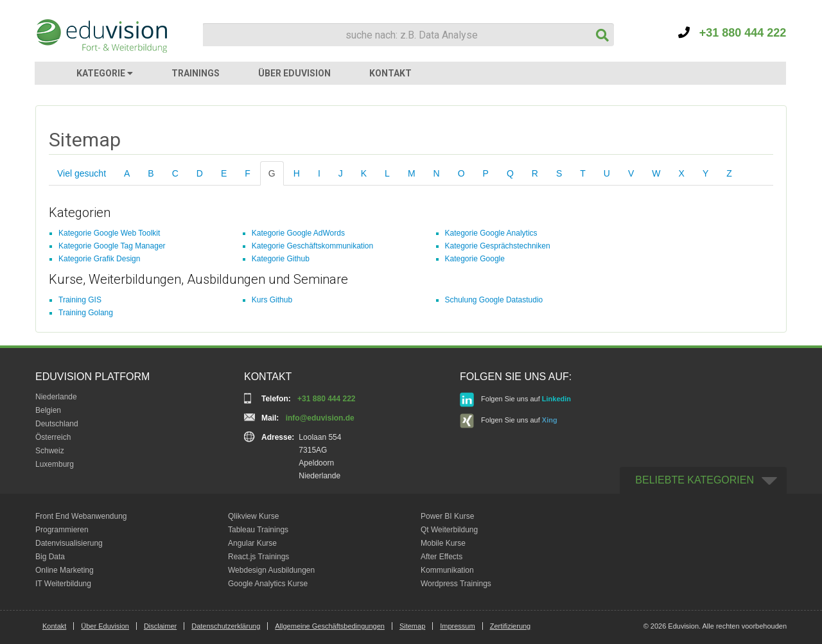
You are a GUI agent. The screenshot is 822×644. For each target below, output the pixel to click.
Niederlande (56, 397)
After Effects (442, 557)
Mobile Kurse (443, 543)
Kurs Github (272, 300)
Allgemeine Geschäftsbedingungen (330, 626)
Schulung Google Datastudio (494, 300)
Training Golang (86, 313)
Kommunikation (447, 570)
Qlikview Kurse (253, 516)
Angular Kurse (252, 543)
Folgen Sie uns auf (515, 400)
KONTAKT (390, 73)
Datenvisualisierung (69, 543)
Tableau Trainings (258, 530)
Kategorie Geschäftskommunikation (312, 246)
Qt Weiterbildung (449, 530)
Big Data (50, 557)
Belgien (48, 410)
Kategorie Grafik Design (99, 259)
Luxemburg (55, 464)
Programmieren (62, 530)
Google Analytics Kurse (268, 584)
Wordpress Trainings (456, 584)
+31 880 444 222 (732, 33)
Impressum (457, 626)
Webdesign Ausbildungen (271, 570)
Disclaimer (160, 626)
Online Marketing (65, 570)
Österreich (53, 437)
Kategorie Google (475, 259)
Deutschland (57, 424)
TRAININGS (196, 73)
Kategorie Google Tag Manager (112, 246)
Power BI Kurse (447, 516)
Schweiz (50, 451)
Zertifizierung (511, 626)
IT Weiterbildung (63, 584)
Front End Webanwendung (81, 516)
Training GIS (80, 300)
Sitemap (412, 626)
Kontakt (54, 626)
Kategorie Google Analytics (491, 233)
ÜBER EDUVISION (294, 73)
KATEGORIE (105, 73)
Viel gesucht (82, 173)
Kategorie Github (281, 259)
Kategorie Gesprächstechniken (498, 246)
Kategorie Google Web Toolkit (109, 233)
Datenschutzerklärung (226, 626)
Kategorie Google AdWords (298, 233)
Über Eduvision (105, 626)
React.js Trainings (258, 557)
